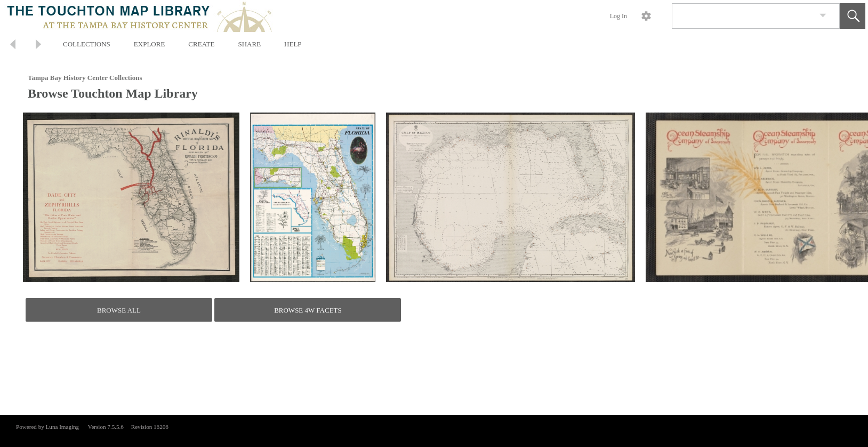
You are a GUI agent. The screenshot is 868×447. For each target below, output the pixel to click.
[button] (853, 16)
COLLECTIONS (87, 44)
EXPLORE (150, 44)
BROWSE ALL (119, 310)
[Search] (743, 16)
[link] (823, 16)
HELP (293, 44)
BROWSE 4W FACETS (308, 310)
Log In (618, 16)
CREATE (201, 44)
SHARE (249, 44)
